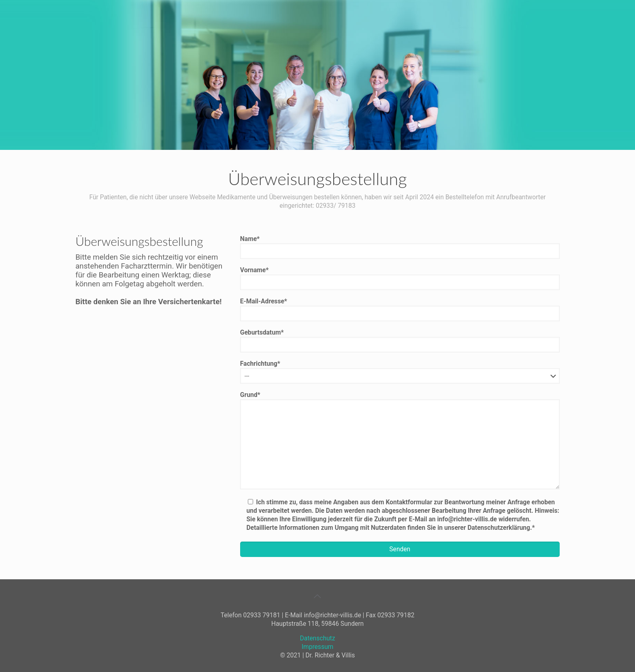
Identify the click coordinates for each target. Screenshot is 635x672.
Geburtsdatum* (400, 341)
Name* (400, 247)
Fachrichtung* (400, 372)
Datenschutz (318, 638)
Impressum (317, 647)
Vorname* (400, 278)
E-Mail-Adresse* (400, 309)
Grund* (400, 440)
